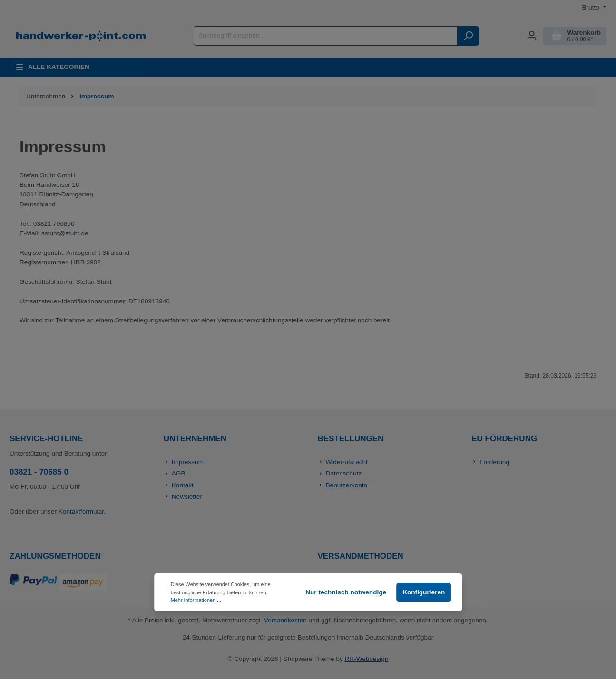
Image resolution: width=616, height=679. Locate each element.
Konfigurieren (424, 592)
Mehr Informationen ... (196, 600)
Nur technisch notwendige (346, 592)
